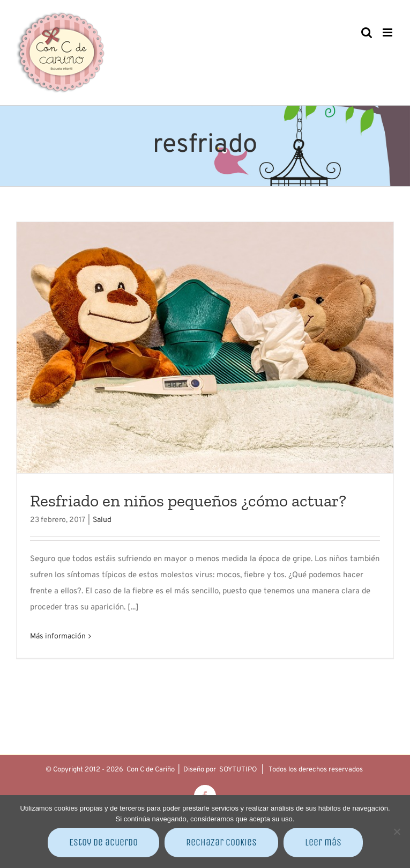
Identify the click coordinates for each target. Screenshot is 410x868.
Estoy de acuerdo (103, 842)
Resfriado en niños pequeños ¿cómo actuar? (188, 501)
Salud (102, 520)
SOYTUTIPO (238, 770)
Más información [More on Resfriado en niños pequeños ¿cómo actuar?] (58, 637)
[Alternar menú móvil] (388, 32)
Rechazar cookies (221, 842)
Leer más (323, 842)
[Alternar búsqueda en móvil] (367, 32)
